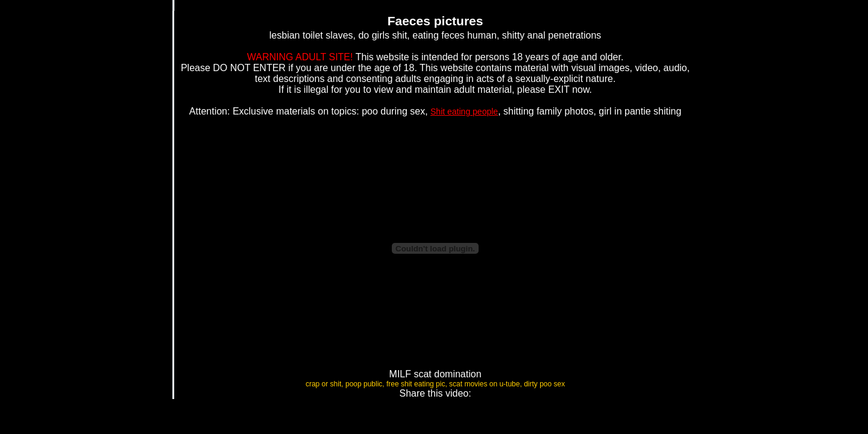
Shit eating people (464, 112)
